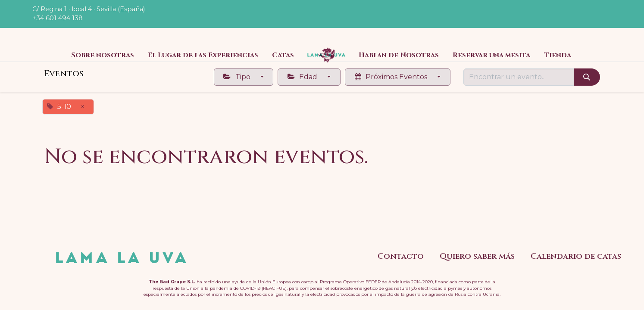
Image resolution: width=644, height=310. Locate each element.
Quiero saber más (477, 256)
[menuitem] (103, 55)
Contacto (401, 256)
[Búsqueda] (587, 77)
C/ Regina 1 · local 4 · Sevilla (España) (89, 9)
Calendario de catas (576, 256)
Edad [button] (303, 77)
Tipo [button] (238, 77)
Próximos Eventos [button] (392, 77)
